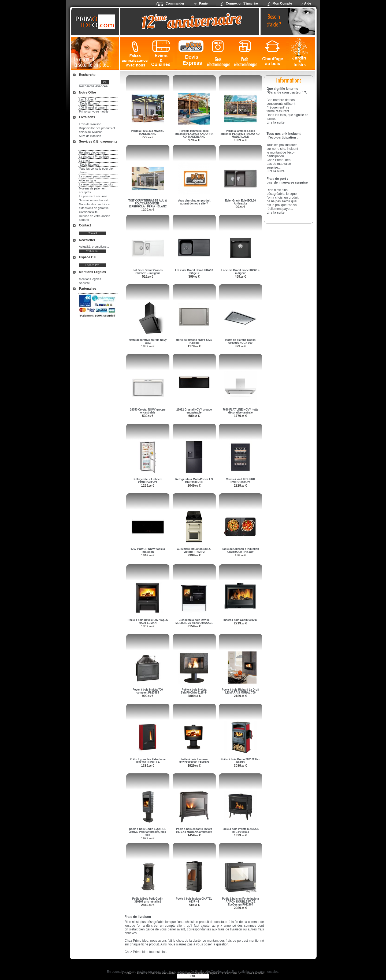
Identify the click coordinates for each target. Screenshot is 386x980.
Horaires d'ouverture (92, 152)
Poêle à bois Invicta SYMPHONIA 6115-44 (194, 691)
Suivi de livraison (90, 136)
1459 (194, 835)
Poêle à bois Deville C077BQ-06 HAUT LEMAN (148, 621)
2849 (148, 905)
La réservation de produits (96, 184)
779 (148, 137)
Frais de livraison (90, 124)
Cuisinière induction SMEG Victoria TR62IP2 (194, 550)
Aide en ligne (88, 180)
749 (194, 905)
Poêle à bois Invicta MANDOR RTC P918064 (241, 830)
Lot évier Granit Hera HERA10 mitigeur (194, 272)
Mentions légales (90, 279)
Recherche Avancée (93, 86)
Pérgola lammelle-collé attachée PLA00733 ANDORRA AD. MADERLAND (194, 134)
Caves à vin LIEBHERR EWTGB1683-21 (241, 481)
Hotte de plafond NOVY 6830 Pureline (194, 341)
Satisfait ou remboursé (94, 200)
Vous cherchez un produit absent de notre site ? (194, 202)
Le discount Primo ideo (94, 156)
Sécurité (84, 283)
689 (194, 416)
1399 (148, 210)
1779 (240, 416)
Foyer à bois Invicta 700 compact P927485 (148, 691)
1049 (148, 555)
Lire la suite (276, 213)
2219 (240, 623)
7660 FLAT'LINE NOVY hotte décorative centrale (240, 411)
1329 (240, 835)
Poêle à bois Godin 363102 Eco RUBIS (240, 761)
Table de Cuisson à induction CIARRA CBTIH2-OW (240, 550)
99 (240, 207)
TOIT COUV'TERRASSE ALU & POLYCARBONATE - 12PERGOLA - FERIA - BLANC (148, 204)
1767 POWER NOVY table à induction (148, 550)
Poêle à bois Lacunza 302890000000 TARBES (194, 761)
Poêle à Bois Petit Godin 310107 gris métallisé (148, 900)
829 (241, 346)
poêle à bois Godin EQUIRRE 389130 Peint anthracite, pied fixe (148, 832)
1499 (148, 838)
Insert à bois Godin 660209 (241, 620)
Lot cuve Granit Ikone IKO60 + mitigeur (241, 272)
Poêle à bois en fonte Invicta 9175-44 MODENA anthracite (194, 830)
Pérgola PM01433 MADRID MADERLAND (148, 132)
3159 (194, 626)
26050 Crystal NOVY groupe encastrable (148, 411)
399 (194, 277)
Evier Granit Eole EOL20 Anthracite (240, 202)
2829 (240, 486)
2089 (240, 908)
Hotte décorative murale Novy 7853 (148, 341)
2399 (194, 555)
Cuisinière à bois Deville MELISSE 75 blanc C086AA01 (194, 621)
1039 (148, 346)
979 (194, 140)
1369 (148, 626)
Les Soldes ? (88, 99)
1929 (194, 766)
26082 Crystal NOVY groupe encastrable (194, 411)
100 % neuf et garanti (93, 107)
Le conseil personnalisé (94, 176)
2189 (240, 696)
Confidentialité (88, 212)
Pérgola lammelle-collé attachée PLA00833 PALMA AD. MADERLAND (240, 134)
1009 (240, 140)
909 (148, 696)
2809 (194, 696)
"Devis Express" (90, 103)
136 (241, 555)
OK (193, 976)
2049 (194, 486)
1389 (148, 766)
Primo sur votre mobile (94, 111)
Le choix (85, 161)
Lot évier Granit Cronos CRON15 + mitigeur (148, 272)
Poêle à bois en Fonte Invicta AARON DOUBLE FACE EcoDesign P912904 (240, 902)
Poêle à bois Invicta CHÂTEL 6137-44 (194, 900)
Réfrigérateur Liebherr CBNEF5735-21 (148, 481)
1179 (194, 346)
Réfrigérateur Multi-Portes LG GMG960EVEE (194, 481)
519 (148, 277)
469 (241, 277)
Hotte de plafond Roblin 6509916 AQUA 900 (241, 341)
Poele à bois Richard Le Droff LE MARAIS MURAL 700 (240, 691)
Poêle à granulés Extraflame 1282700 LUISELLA (148, 761)
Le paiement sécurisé (93, 196)
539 (148, 416)
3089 (240, 766)
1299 (148, 486)
